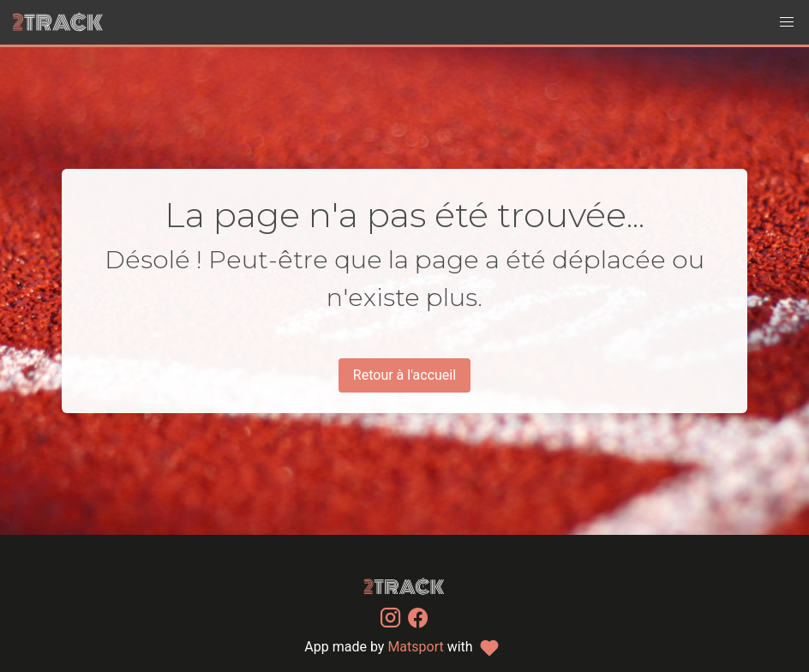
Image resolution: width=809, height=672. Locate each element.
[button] (787, 22)
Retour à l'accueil (404, 375)
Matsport (415, 647)
